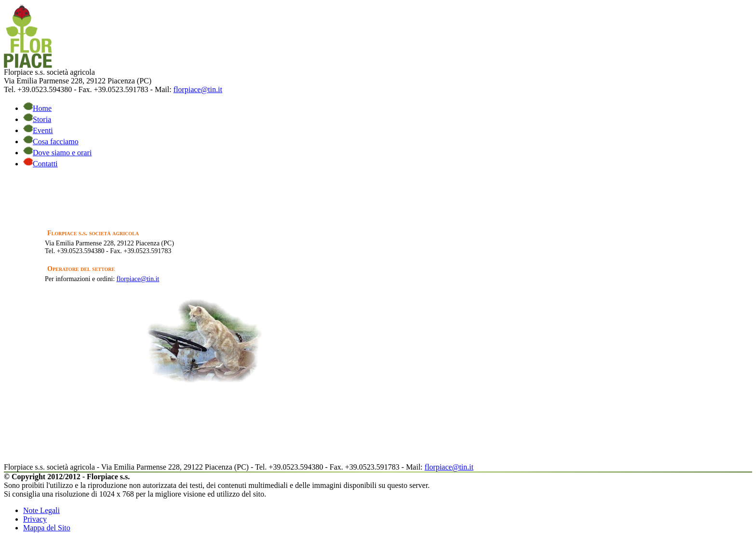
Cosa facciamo (51, 142)
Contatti (40, 164)
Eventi (38, 130)
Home (37, 108)
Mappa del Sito (47, 528)
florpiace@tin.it (198, 89)
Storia (37, 119)
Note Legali (41, 510)
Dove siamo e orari (57, 153)
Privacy (35, 519)
